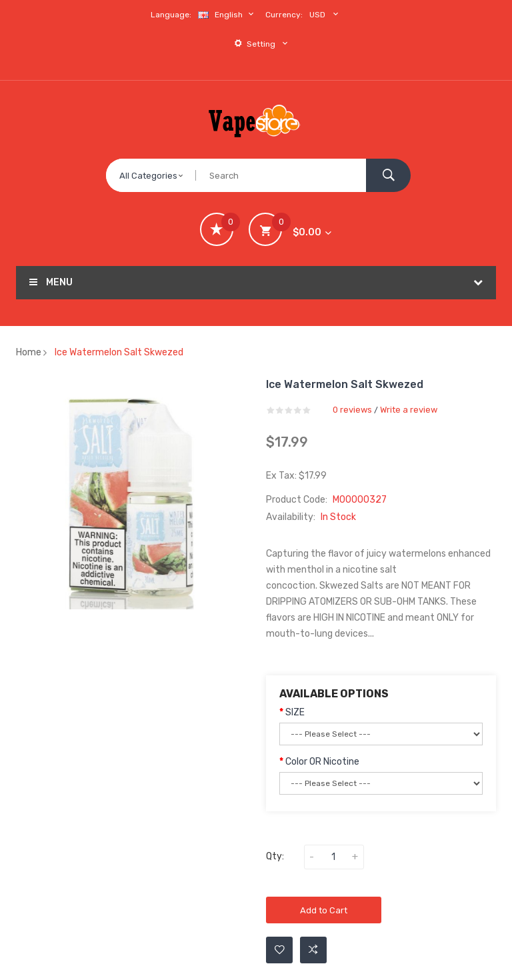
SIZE (295, 712)
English (227, 14)
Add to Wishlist (280, 950)
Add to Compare (313, 950)
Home (29, 352)
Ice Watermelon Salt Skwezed (119, 352)
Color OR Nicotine (322, 762)
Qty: (275, 856)
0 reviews (352, 410)
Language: (171, 15)
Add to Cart (324, 910)
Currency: (284, 15)
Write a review (409, 410)
